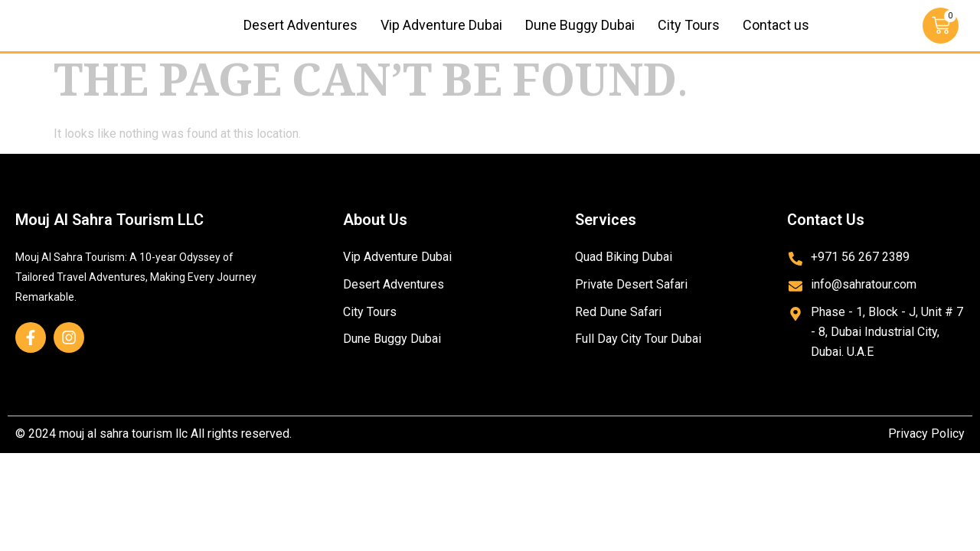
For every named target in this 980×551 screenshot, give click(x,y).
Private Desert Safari (631, 302)
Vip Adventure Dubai (441, 34)
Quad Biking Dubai (624, 274)
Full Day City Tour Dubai (638, 357)
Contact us (776, 34)
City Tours (689, 34)
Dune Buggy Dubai (580, 34)
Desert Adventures (301, 34)
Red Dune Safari (618, 329)
